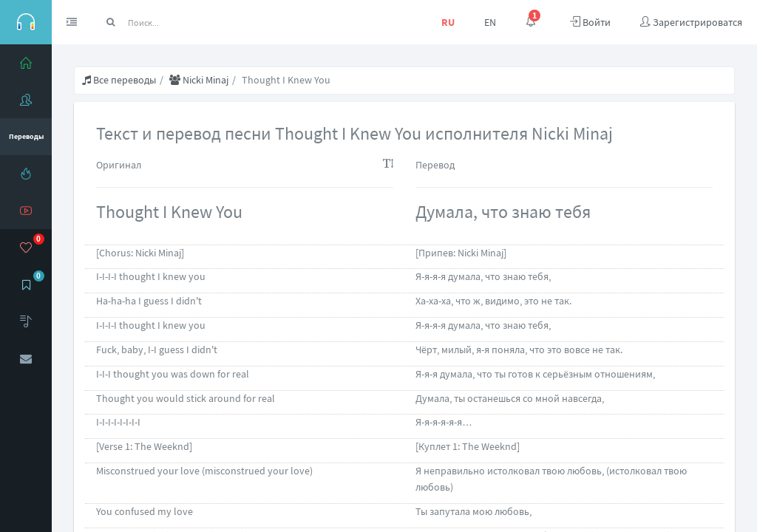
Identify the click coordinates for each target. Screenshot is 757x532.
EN (490, 22)
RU (448, 22)
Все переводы (119, 80)
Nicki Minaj (199, 80)
